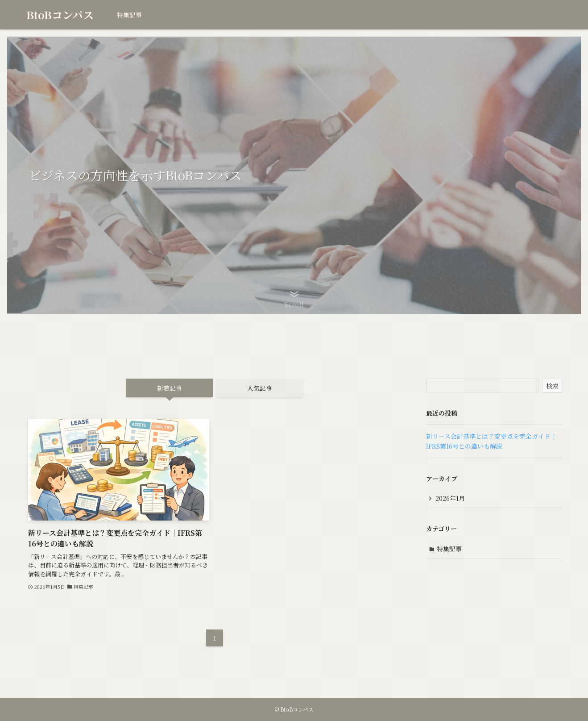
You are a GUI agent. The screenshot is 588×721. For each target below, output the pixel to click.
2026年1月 (450, 498)
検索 (552, 386)
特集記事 (450, 549)
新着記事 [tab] (170, 388)
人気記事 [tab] (260, 388)
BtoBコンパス (60, 15)
